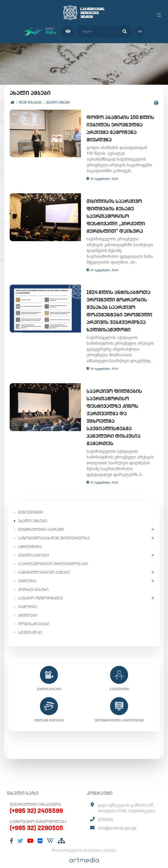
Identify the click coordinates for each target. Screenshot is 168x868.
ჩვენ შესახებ (30, 102)
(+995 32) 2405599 (36, 804)
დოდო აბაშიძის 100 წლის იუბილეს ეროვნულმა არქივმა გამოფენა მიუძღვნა (118, 129)
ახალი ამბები (58, 102)
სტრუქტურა (30, 540)
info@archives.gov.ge (117, 821)
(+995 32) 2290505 (36, 821)
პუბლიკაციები (34, 548)
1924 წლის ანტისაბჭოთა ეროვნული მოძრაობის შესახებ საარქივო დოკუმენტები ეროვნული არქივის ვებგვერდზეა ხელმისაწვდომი (117, 311)
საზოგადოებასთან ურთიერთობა (54, 531)
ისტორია (28, 600)
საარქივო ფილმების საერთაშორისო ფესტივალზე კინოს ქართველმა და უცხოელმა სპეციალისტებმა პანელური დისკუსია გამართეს (119, 414)
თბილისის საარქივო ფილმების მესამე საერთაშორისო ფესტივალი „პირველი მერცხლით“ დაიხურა (114, 216)
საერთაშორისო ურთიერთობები (53, 557)
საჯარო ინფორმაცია (40, 591)
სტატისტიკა (30, 625)
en (140, 31)
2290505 (106, 813)
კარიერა (27, 574)
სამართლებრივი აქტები (44, 565)
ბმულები (28, 608)
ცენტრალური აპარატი (41, 522)
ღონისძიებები (34, 617)
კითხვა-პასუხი (33, 583)
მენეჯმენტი (30, 505)
